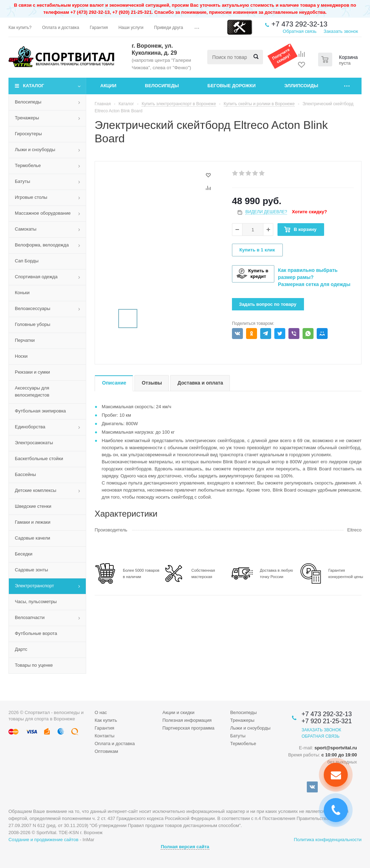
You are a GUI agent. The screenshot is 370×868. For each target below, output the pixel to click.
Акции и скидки (178, 712)
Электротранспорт (34, 586)
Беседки (24, 554)
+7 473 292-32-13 (299, 24)
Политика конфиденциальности (328, 840)
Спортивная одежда (36, 277)
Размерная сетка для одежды (314, 284)
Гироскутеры (28, 134)
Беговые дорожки (232, 86)
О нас (101, 712)
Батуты (22, 181)
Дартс (21, 649)
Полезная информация (187, 720)
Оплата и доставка (115, 744)
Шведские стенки (33, 506)
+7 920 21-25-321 (327, 721)
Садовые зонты (31, 570)
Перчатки (25, 340)
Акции (108, 86)
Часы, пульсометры (36, 602)
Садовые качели (32, 538)
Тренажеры (27, 118)
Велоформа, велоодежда (42, 245)
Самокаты (26, 229)
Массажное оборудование (43, 213)
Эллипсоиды (301, 86)
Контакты (105, 736)
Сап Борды (27, 261)
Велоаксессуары (32, 308)
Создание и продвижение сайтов (43, 840)
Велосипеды (162, 86)
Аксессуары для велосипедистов (32, 391)
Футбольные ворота (36, 633)
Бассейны (25, 474)
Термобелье (28, 165)
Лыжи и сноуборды (35, 150)
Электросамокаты (34, 443)
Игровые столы (31, 197)
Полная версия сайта (185, 847)
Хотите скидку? (309, 212)
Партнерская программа (188, 728)
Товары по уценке (34, 665)
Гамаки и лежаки (33, 522)
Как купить (106, 720)
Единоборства (30, 427)
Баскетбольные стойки (39, 459)
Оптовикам (106, 751)
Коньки (22, 293)
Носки (21, 356)
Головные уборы (32, 324)
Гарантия (104, 728)
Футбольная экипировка (40, 411)
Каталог (34, 86)
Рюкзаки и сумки (32, 372)
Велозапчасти (30, 617)
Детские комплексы (35, 490)
